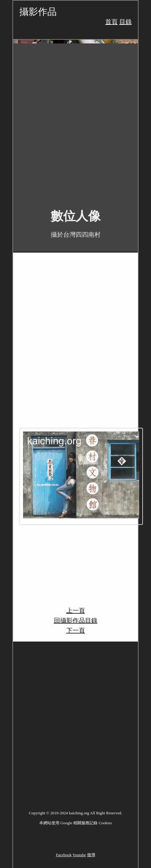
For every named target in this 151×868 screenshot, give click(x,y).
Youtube (79, 855)
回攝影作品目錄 (76, 620)
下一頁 (76, 630)
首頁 (111, 22)
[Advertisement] (75, 121)
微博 (91, 855)
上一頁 (76, 611)
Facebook (64, 855)
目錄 (125, 22)
